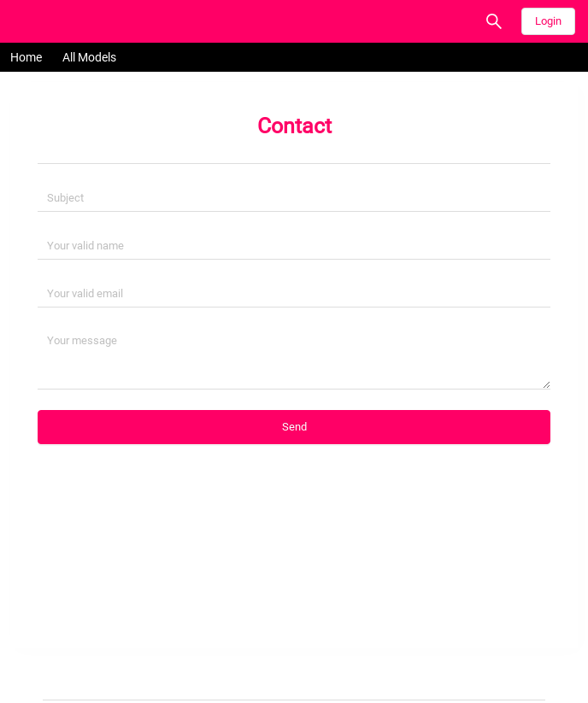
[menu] (294, 57)
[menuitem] (26, 58)
